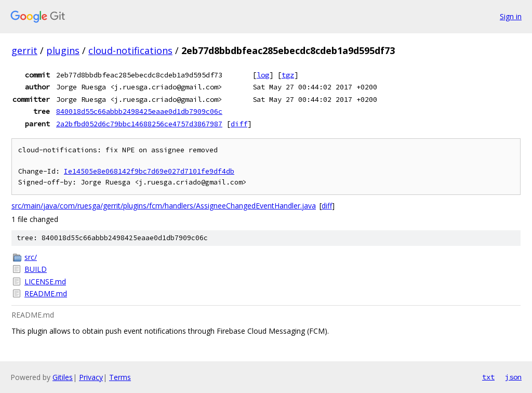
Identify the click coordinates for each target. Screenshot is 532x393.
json (513, 377)
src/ (31, 257)
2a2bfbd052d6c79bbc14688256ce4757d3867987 (139, 124)
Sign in (511, 16)
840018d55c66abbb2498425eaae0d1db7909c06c (139, 111)
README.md (46, 293)
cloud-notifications (130, 50)
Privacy (91, 377)
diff (239, 124)
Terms (120, 377)
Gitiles (63, 377)
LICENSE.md (45, 281)
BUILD (36, 269)
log (263, 75)
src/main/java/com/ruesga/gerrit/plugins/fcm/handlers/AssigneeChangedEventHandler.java (164, 206)
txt (488, 377)
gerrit (24, 50)
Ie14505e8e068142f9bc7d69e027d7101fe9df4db (149, 171)
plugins (63, 50)
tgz (288, 75)
